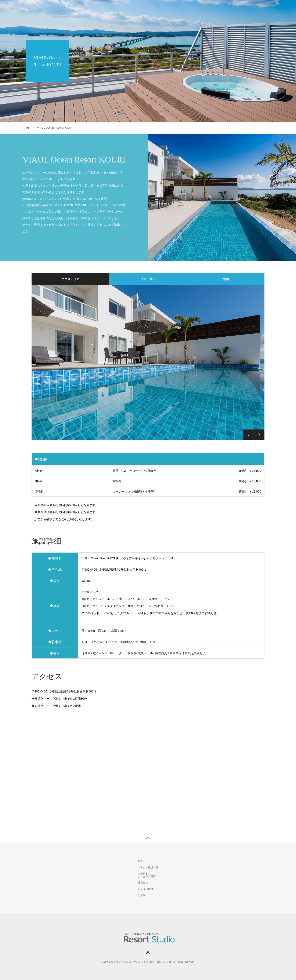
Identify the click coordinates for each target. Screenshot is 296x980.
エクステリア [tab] (70, 279)
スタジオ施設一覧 (175, 7)
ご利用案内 (206, 7)
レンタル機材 (234, 7)
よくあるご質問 (147, 876)
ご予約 (259, 7)
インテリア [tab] (148, 279)
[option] (148, 363)
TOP (148, 7)
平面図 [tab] (226, 279)
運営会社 (143, 883)
